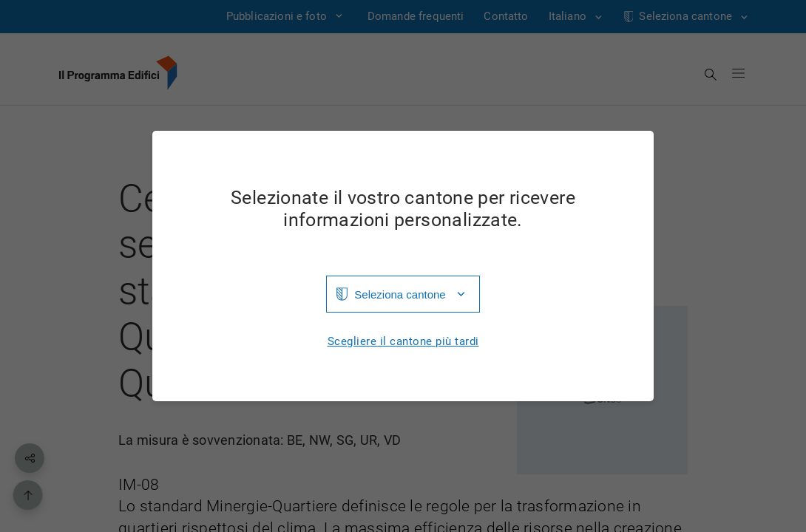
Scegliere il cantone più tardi (403, 342)
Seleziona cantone (400, 294)
